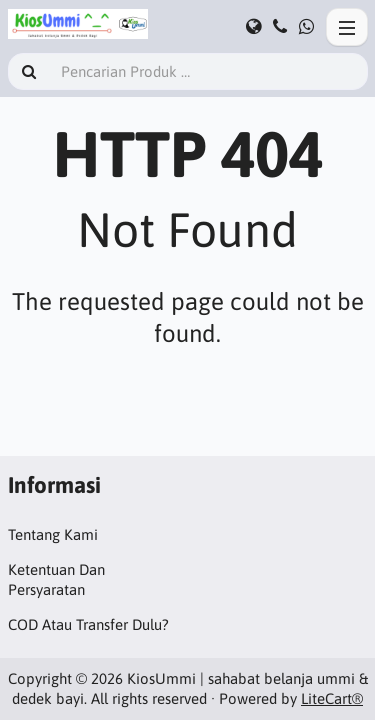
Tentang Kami (53, 534)
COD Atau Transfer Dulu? (88, 624)
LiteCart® (332, 698)
